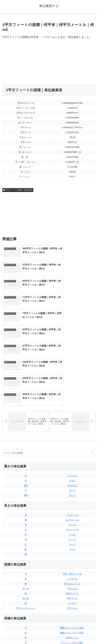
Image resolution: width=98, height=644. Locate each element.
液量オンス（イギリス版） (72, 567)
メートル (72, 464)
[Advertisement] (26, 62)
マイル (72, 488)
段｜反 (26, 537)
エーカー (72, 542)
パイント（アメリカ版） (72, 586)
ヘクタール (72, 518)
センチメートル (72, 459)
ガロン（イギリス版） (72, 591)
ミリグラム (72, 415)
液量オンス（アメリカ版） (72, 572)
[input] (49, 392)
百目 (26, 424)
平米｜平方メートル (72, 513)
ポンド (72, 434)
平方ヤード (72, 537)
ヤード (72, 483)
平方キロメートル (72, 522)
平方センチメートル (26, 547)
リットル (26, 596)
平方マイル (72, 547)
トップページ (25, 634)
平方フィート (72, 532)
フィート (72, 478)
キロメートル (72, 469)
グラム (72, 420)
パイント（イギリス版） (72, 581)
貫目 (26, 434)
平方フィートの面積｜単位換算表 (18, 190)
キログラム (72, 424)
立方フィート (72, 576)
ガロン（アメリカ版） (72, 596)
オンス (72, 429)
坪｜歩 (26, 527)
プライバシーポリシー (73, 634)
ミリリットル (26, 591)
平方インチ (72, 527)
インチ (72, 473)
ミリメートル (72, 454)
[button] (93, 392)
